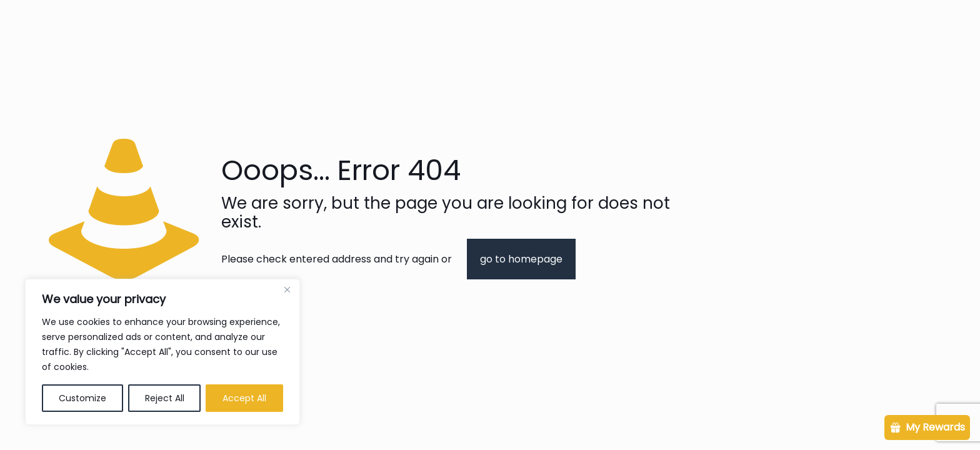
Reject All (165, 398)
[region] (162, 352)
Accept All (244, 398)
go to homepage (521, 259)
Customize (82, 398)
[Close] (287, 289)
